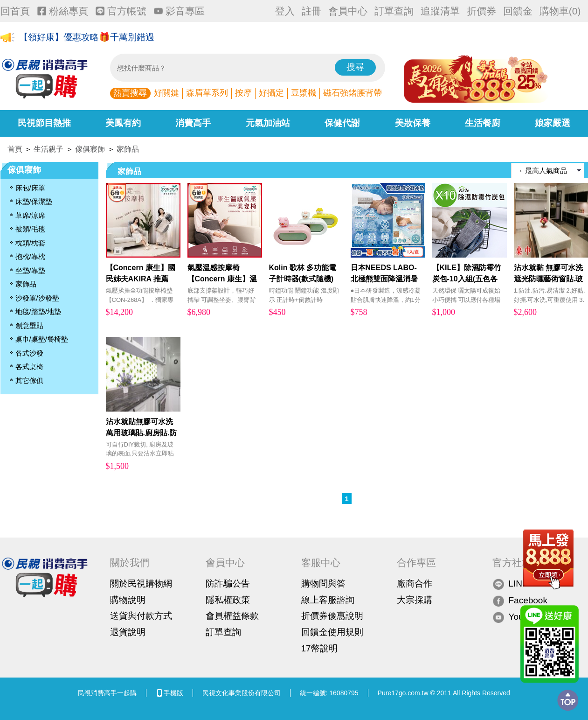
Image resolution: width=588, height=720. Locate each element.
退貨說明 (128, 632)
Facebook (520, 600)
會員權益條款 (232, 616)
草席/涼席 (30, 215)
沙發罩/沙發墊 (37, 298)
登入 (285, 11)
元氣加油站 (268, 123)
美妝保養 (413, 123)
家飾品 (128, 149)
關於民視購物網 (141, 584)
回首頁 (15, 11)
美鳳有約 (123, 123)
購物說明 (128, 600)
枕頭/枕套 (30, 243)
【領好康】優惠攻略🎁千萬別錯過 (87, 38)
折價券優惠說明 (332, 616)
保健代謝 (342, 123)
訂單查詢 (394, 11)
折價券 (481, 11)
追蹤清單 (440, 11)
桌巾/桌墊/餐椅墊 (42, 339)
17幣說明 (319, 648)
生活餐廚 (483, 123)
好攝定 (271, 93)
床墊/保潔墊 (34, 201)
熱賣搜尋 (130, 93)
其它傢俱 (29, 381)
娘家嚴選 (553, 123)
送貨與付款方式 (141, 616)
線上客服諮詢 (328, 600)
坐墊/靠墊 (30, 270)
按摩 (243, 93)
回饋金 (518, 11)
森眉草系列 (207, 93)
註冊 (311, 11)
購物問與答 (323, 584)
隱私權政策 (228, 600)
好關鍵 (166, 93)
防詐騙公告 (228, 584)
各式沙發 (29, 353)
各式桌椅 (29, 367)
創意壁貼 (29, 325)
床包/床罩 (30, 188)
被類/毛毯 (30, 229)
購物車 (560, 11)
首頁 (15, 149)
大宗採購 (415, 600)
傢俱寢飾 (90, 149)
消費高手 (193, 123)
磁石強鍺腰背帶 (353, 93)
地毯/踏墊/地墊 (38, 311)
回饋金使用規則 (332, 632)
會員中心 (348, 11)
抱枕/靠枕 (30, 256)
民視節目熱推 (44, 123)
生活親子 (48, 149)
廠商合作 (415, 584)
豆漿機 (304, 93)
